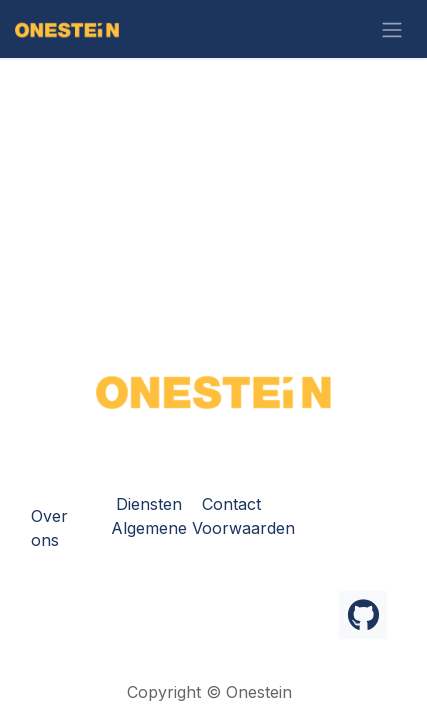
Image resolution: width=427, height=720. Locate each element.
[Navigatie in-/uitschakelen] (392, 29)
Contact (231, 504)
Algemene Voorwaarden (203, 528)
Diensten (149, 504)
